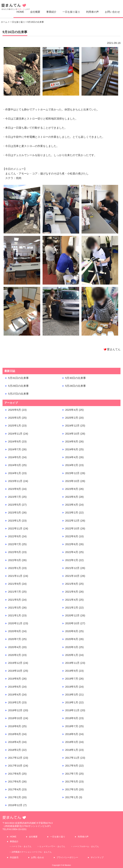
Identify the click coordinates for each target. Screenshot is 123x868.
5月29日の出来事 (18, 386)
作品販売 (14, 857)
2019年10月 (15, 671)
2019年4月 (15, 694)
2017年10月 (15, 766)
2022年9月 (15, 536)
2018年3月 (72, 742)
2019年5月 (72, 687)
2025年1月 (15, 425)
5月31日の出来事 (18, 378)
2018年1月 (72, 750)
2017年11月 (72, 758)
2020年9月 (15, 631)
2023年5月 (15, 505)
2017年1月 (72, 797)
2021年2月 (72, 608)
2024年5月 (15, 457)
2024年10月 (72, 434)
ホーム (4, 22)
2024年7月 (15, 449)
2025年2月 (72, 418)
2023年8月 (72, 489)
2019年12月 (15, 663)
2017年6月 (15, 781)
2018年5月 (72, 734)
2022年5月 (15, 552)
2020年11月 (15, 623)
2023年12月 (72, 473)
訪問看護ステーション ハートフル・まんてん (32, 852)
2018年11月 (72, 710)
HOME (20, 12)
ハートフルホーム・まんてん (86, 846)
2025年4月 (72, 410)
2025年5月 (15, 410)
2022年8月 (72, 536)
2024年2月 (72, 465)
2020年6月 (72, 639)
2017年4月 (15, 789)
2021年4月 (72, 600)
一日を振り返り (71, 12)
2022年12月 (72, 521)
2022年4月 (72, 552)
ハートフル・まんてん (22, 846)
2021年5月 (15, 600)
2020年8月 (72, 631)
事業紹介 (51, 12)
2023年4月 (72, 505)
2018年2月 (15, 750)
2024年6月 (72, 449)
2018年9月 (72, 718)
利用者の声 (92, 12)
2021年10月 (72, 576)
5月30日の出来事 (76, 378)
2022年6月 (72, 544)
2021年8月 (72, 584)
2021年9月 (15, 584)
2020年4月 (15, 647)
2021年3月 (15, 608)
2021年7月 (15, 592)
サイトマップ (97, 857)
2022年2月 (72, 560)
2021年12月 (72, 568)
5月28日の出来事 (76, 386)
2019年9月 (72, 671)
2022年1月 (15, 568)
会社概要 (35, 12)
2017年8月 (15, 774)
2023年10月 (72, 481)
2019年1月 (72, 702)
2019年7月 (72, 679)
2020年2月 (15, 655)
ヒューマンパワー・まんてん (52, 846)
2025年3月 (15, 418)
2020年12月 (72, 615)
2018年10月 (15, 718)
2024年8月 (72, 441)
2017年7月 (72, 774)
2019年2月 (15, 702)
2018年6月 (15, 734)
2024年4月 (72, 457)
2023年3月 (15, 512)
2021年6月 (72, 592)
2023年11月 (15, 481)
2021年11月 (15, 576)
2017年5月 (72, 781)
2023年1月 (15, 521)
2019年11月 (72, 663)
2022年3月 (15, 560)
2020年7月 (15, 639)
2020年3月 (72, 647)
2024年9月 (15, 441)
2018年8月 (15, 726)
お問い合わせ (112, 12)
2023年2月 (72, 512)
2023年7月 (15, 497)
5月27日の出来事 (18, 394)
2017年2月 (15, 797)
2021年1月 (15, 615)
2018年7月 (72, 726)
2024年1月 (15, 473)
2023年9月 (15, 489)
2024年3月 (15, 465)
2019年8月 (15, 679)
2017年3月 (72, 789)
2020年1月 (72, 655)
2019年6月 (15, 687)
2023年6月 (72, 497)
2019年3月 (72, 694)
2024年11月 (15, 434)
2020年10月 (72, 623)
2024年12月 (72, 425)
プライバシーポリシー (67, 857)
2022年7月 (15, 544)
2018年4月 (15, 742)
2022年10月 (72, 528)
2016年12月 (15, 805)
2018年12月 (15, 710)
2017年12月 (15, 758)
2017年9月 (72, 766)
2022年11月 (15, 528)
